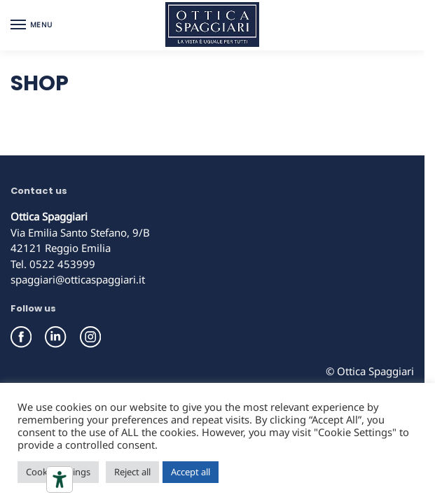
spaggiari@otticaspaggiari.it (78, 279)
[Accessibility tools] (60, 479)
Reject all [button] (132, 472)
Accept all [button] (191, 472)
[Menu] (32, 25)
